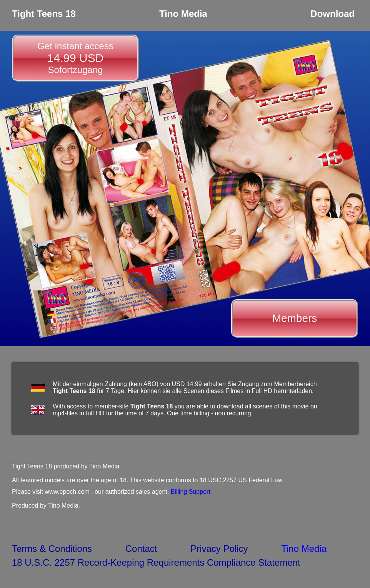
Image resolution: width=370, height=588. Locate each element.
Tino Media (304, 549)
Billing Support (191, 492)
